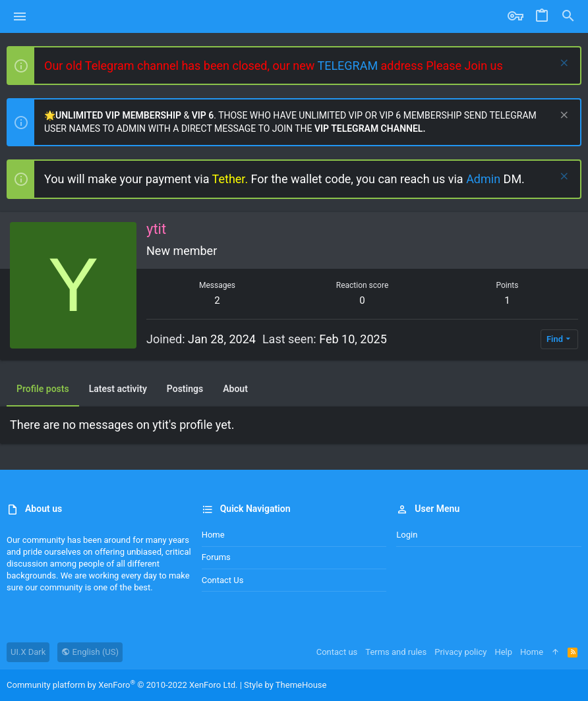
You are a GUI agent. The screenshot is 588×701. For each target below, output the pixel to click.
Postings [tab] (185, 389)
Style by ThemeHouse (285, 685)
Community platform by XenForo (122, 685)
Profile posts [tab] (43, 389)
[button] (20, 16)
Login (407, 535)
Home (213, 535)
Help (503, 652)
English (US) (90, 652)
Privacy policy (460, 652)
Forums (216, 557)
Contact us (223, 580)
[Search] (568, 16)
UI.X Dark (28, 652)
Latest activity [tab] (118, 389)
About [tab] (235, 389)
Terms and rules (396, 652)
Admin (485, 179)
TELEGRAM (349, 66)
